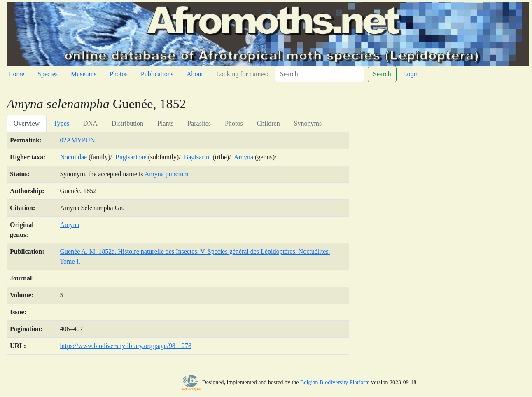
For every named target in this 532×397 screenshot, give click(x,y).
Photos (119, 74)
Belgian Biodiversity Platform (335, 383)
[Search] (320, 74)
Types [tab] (61, 123)
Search (382, 74)
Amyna (244, 157)
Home (16, 74)
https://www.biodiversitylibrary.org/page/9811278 (126, 346)
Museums (84, 74)
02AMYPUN (77, 140)
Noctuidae (73, 157)
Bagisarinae (131, 157)
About (195, 74)
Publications (157, 74)
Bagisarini (198, 157)
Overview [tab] (27, 123)
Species (48, 74)
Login (411, 74)
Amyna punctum (167, 174)
